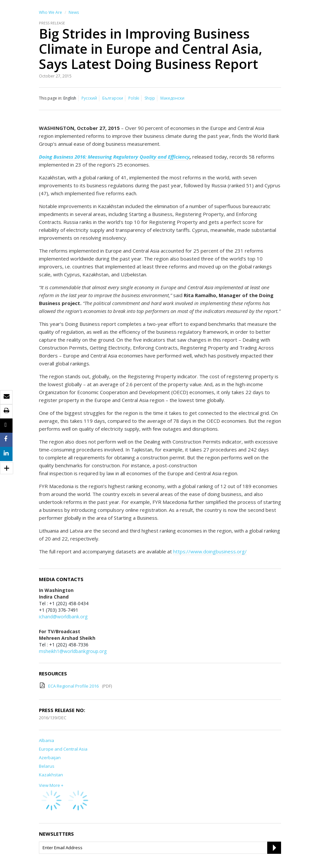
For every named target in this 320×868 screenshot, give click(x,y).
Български (113, 98)
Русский (89, 98)
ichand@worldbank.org (63, 617)
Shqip (150, 98)
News (74, 12)
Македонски (172, 98)
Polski (134, 98)
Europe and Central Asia (63, 749)
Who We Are (50, 12)
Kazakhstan (51, 775)
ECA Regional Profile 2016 (73, 686)
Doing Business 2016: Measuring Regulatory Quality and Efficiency (114, 157)
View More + (51, 785)
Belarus (47, 766)
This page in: (51, 98)
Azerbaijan (50, 758)
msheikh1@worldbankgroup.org (73, 651)
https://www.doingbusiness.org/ (210, 551)
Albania (47, 740)
